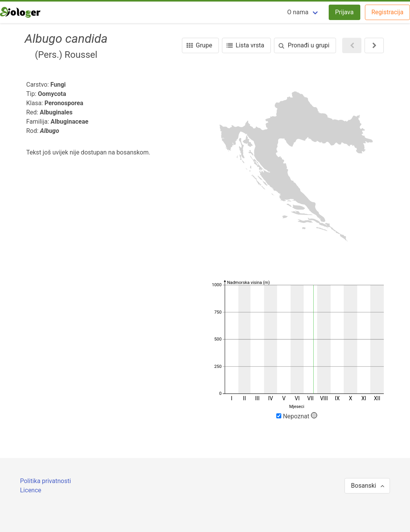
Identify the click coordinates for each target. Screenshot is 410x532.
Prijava (344, 12)
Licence (31, 490)
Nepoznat (297, 416)
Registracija (387, 12)
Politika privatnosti (45, 481)
